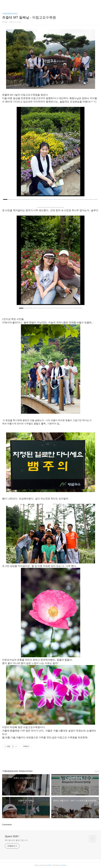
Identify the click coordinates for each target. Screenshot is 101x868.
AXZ (50, 865)
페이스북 (44, 760)
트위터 (57, 760)
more (97, 771)
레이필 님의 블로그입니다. (16, 840)
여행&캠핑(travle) (10, 13)
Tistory (64, 865)
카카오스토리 (51, 760)
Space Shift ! (12, 836)
